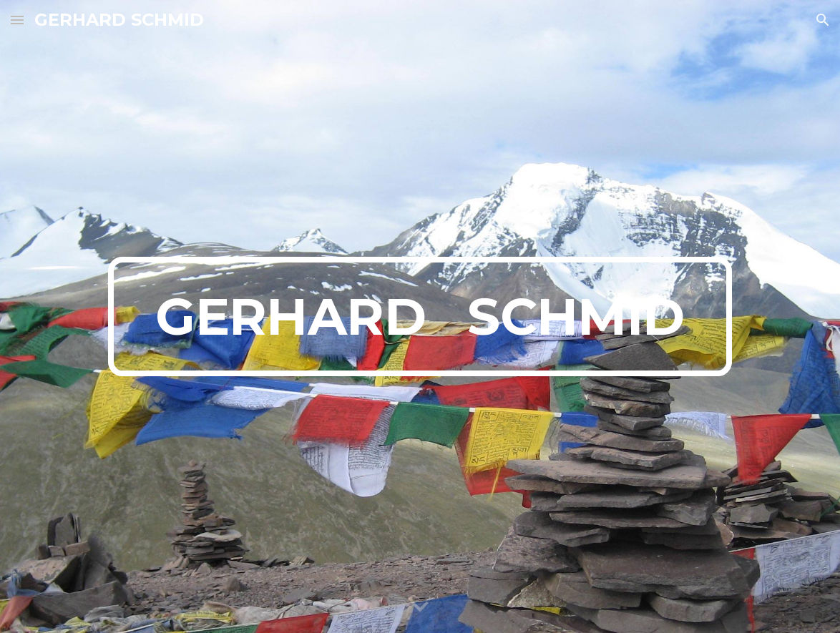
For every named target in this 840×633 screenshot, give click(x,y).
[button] (17, 20)
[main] (420, 317)
